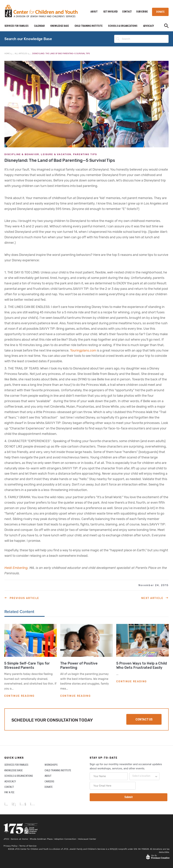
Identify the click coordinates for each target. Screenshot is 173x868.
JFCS (6, 839)
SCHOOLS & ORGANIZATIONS (123, 26)
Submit (129, 797)
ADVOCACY (149, 26)
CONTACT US (144, 719)
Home (7, 54)
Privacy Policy (10, 846)
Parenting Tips (85, 154)
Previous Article (24, 598)
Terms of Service (28, 846)
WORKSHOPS (51, 765)
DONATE (160, 12)
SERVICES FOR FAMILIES (16, 26)
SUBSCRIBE (142, 12)
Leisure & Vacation (56, 154)
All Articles (21, 54)
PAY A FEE (9, 792)
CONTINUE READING (19, 696)
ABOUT (94, 12)
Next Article (152, 598)
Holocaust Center (87, 839)
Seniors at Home (19, 839)
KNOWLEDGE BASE (60, 26)
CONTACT (127, 12)
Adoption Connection (65, 839)
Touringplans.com (83, 350)
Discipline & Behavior (22, 154)
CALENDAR (39, 26)
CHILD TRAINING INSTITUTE (89, 26)
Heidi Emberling (16, 568)
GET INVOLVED (110, 12)
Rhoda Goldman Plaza (41, 839)
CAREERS (49, 781)
